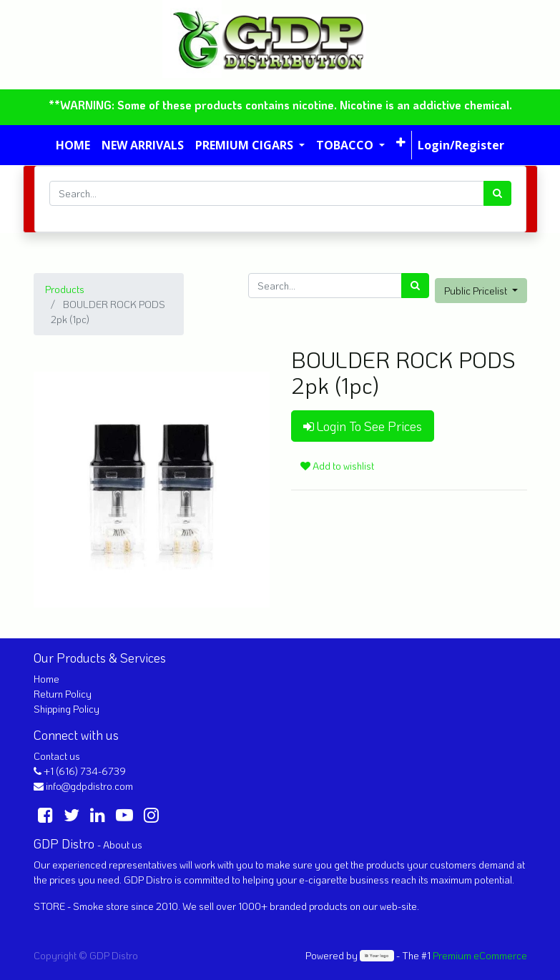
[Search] (497, 193)
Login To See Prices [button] (363, 426)
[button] (401, 142)
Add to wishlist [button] (337, 466)
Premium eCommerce (480, 955)
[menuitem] (73, 145)
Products (65, 289)
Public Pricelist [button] (477, 291)
